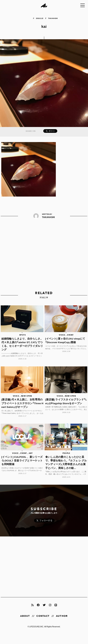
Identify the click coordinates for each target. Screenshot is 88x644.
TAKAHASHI (53, 18)
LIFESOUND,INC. (37, 626)
